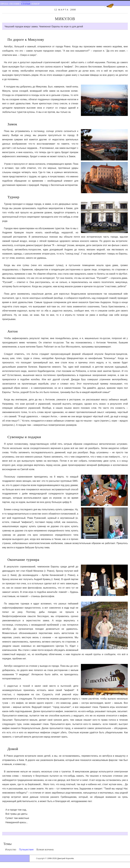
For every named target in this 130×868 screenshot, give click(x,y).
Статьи (26, 4)
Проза (4, 4)
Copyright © (41, 858)
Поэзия (15, 4)
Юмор (36, 4)
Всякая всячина (45, 850)
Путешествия (26, 850)
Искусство (11, 850)
